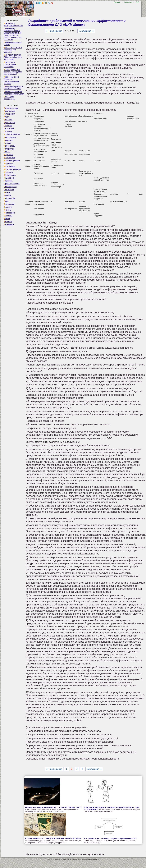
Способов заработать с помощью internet (14, 88)
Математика (9, 158)
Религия (8, 195)
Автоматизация (11, 108)
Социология (9, 198)
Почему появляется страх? (13, 44)
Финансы (8, 216)
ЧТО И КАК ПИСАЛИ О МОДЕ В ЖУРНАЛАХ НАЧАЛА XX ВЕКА (53, 838)
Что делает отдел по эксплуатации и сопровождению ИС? (111, 838)
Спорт (7, 201)
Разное (7, 192)
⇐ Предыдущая (54, 31)
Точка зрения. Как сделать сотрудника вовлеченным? (13, 72)
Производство (10, 187)
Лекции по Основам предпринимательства (14, 93)
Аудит (7, 117)
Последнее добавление (9, 98)
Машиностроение (12, 160)
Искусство (8, 140)
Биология (8, 120)
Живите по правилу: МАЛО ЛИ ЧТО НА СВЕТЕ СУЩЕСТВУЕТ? (53, 807)
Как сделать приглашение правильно (10, 64)
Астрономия (9, 114)
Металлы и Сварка (12, 169)
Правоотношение (12, 184)
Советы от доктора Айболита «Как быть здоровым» (13, 57)
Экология (8, 222)
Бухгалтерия (10, 123)
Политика (8, 181)
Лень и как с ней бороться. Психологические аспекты (12, 80)
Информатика (10, 137)
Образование (10, 175)
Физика (7, 210)
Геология (8, 131)
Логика (7, 152)
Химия (7, 219)
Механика (8, 172)
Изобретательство (12, 134)
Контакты (128, 2)
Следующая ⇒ (86, 31)
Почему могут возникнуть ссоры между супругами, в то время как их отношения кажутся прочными (13, 34)
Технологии (9, 204)
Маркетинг (9, 155)
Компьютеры (10, 146)
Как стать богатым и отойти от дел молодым (13, 50)
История (8, 143)
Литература (9, 149)
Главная (117, 2)
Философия (9, 213)
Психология (9, 190)
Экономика (9, 224)
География (9, 128)
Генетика (8, 126)
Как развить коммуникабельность (13, 24)
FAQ (138, 2)
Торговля (8, 207)
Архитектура (10, 111)
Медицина (9, 163)
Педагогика (9, 178)
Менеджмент (10, 166)
